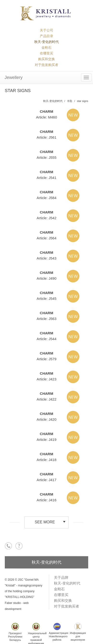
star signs (83, 101)
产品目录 (46, 36)
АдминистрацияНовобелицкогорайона (58, 632)
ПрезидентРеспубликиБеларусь (15, 632)
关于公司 (46, 30)
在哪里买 (46, 53)
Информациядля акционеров (78, 632)
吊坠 (70, 101)
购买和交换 (46, 59)
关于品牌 (61, 577)
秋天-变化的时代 (47, 42)
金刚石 (46, 47)
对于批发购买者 (46, 65)
